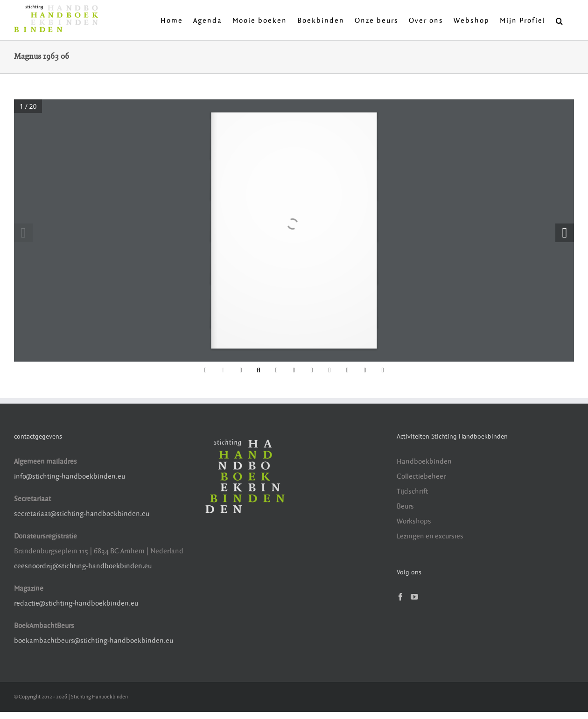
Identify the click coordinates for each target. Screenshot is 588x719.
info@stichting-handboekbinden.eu (70, 477)
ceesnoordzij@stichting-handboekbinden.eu (83, 566)
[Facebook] (400, 597)
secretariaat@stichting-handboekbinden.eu (82, 514)
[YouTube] (414, 597)
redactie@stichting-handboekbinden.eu (76, 604)
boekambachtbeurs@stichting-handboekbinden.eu (94, 641)
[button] (560, 20)
